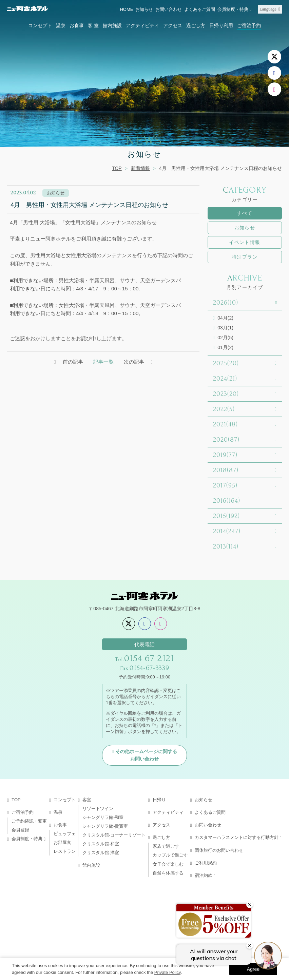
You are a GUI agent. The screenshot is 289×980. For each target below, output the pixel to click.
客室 (87, 800)
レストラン (65, 851)
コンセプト (40, 25)
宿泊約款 (204, 875)
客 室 (93, 25)
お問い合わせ (169, 9)
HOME (126, 9)
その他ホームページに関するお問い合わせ (146, 755)
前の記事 (73, 362)
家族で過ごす (166, 846)
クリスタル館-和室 (101, 844)
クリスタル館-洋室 (101, 853)
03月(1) (225, 328)
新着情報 (140, 168)
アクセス (173, 25)
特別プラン (245, 257)
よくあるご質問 (200, 9)
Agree (253, 969)
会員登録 (20, 830)
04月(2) (225, 318)
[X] (274, 57)
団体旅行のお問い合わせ (219, 850)
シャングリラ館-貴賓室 (105, 826)
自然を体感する (168, 873)
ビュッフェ (65, 834)
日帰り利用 (221, 25)
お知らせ (144, 9)
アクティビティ (142, 25)
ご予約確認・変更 (29, 821)
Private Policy (168, 972)
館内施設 (112, 25)
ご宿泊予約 (249, 25)
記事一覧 (103, 362)
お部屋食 (62, 842)
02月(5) (225, 338)
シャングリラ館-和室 (103, 817)
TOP (117, 168)
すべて (245, 213)
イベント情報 (245, 242)
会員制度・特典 (233, 9)
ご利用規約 (206, 863)
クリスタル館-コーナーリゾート (114, 835)
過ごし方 (196, 25)
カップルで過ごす (170, 855)
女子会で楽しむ (168, 864)
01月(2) (225, 347)
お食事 (77, 25)
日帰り (159, 800)
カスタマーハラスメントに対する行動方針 (237, 837)
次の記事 (134, 362)
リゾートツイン (98, 809)
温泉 (61, 25)
